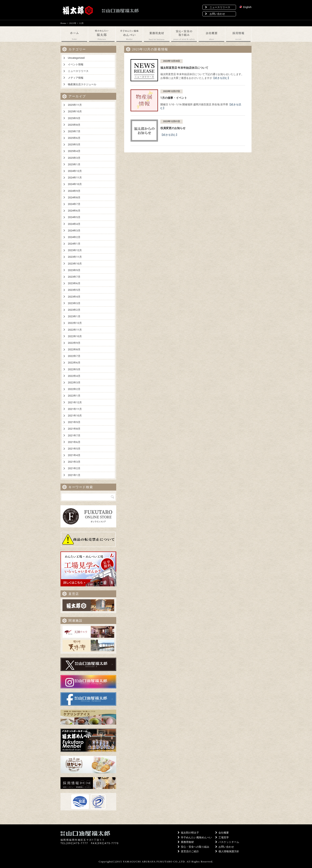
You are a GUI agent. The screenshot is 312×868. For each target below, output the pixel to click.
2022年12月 (75, 323)
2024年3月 (74, 231)
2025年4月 (74, 151)
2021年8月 (74, 429)
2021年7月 (74, 435)
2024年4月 (74, 224)
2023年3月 (74, 303)
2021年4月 (74, 455)
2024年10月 (75, 184)
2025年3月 (74, 158)
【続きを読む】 (221, 78)
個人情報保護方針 (227, 851)
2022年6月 (74, 363)
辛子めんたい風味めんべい (195, 837)
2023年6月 (74, 283)
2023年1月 (74, 316)
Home (63, 23)
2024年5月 (74, 217)
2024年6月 (74, 211)
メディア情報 (76, 78)
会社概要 (222, 833)
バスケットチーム (227, 842)
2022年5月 (74, 369)
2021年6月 (74, 442)
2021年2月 (74, 468)
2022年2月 (74, 389)
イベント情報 (76, 64)
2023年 (73, 23)
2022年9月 (74, 343)
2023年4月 (74, 297)
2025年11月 (75, 105)
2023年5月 (74, 290)
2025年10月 (75, 111)
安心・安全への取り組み (194, 847)
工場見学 (222, 837)
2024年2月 (74, 237)
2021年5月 (74, 449)
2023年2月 (74, 310)
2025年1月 (74, 164)
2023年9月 (74, 270)
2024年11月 (75, 178)
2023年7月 (74, 277)
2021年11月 (75, 409)
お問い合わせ (215, 14)
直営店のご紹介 (188, 851)
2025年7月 (74, 131)
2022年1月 (74, 396)
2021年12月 (75, 402)
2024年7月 (74, 204)
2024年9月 (74, 191)
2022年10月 (75, 336)
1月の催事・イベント (174, 98)
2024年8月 (74, 197)
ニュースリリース (218, 7)
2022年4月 (74, 376)
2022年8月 (74, 349)
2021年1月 (74, 475)
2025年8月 (74, 125)
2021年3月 (74, 462)
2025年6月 (74, 138)
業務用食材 (186, 842)
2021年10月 (75, 416)
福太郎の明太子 (188, 833)
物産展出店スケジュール (82, 84)
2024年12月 (75, 171)
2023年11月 (75, 257)
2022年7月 (74, 356)
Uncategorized (76, 58)
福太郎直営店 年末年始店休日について (184, 68)
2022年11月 (75, 330)
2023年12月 (75, 250)
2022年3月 (74, 383)
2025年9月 (74, 118)
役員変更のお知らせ (173, 128)
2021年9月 (74, 422)
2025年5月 (74, 145)
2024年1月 (74, 244)
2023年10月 (75, 264)
